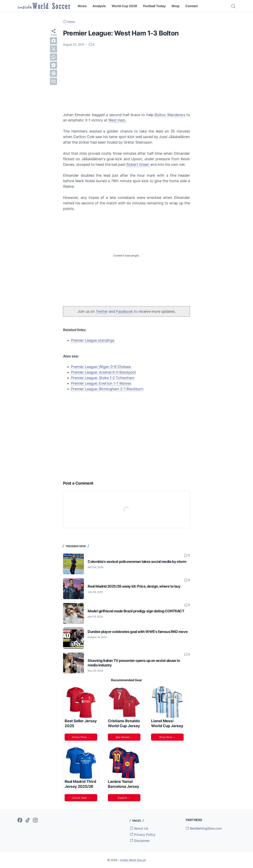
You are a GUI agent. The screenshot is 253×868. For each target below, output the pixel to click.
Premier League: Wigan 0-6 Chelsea (101, 367)
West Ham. (117, 120)
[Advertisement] (126, 79)
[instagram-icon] (35, 820)
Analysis (99, 6)
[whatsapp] (54, 57)
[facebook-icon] (20, 820)
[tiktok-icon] (28, 820)
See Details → (124, 737)
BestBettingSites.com (204, 828)
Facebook (125, 311)
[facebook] (54, 41)
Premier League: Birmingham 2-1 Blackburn (107, 389)
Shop (175, 6)
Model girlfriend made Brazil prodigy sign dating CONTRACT (136, 611)
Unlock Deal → (81, 798)
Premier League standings (93, 340)
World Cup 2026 (124, 6)
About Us (139, 828)
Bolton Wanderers (170, 115)
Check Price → (81, 737)
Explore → (124, 798)
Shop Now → (167, 737)
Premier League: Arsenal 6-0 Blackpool (103, 372)
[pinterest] (54, 73)
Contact (192, 6)
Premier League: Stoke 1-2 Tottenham (103, 378)
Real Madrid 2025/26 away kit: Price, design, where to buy (134, 586)
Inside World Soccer (133, 860)
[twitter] (54, 49)
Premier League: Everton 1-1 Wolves (101, 383)
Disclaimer (140, 841)
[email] (54, 81)
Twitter (102, 311)
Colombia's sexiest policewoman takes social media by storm (137, 562)
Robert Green (138, 164)
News (82, 6)
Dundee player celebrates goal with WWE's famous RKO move (138, 632)
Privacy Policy (143, 835)
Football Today (154, 6)
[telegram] (54, 65)
